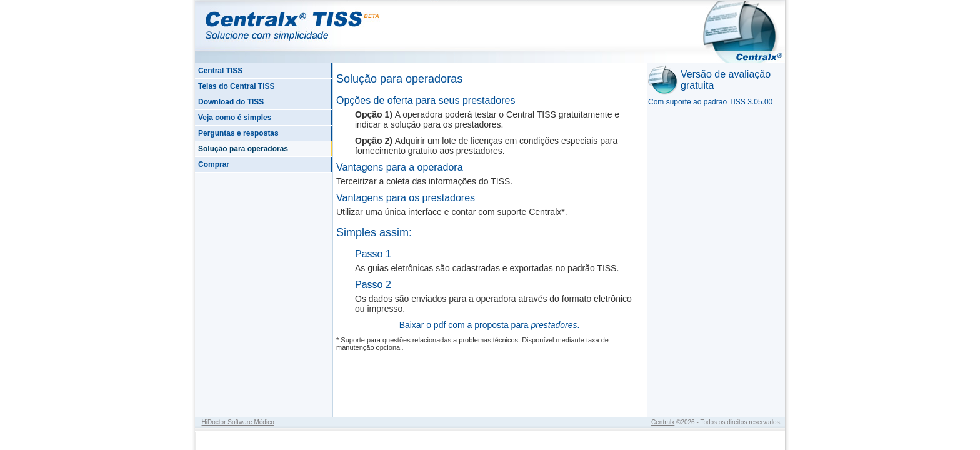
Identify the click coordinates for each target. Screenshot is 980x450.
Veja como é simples (235, 117)
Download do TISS (231, 102)
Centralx (663, 422)
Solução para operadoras (243, 149)
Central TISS (220, 71)
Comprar (214, 164)
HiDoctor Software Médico (238, 422)
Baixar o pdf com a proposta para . (490, 325)
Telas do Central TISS (236, 86)
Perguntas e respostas (238, 133)
